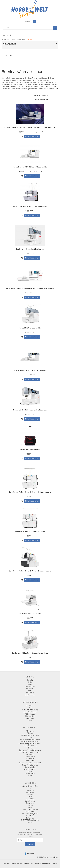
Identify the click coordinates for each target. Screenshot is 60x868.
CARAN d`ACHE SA (30, 746)
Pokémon (30, 805)
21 (42, 99)
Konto (30, 691)
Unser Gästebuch (30, 686)
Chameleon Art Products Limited (30, 750)
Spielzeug (30, 822)
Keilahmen (30, 818)
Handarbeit (30, 792)
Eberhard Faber (30, 756)
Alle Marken (30, 731)
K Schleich (30, 816)
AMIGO (30, 737)
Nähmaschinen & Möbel (30, 786)
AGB (30, 708)
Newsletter (30, 718)
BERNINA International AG (30, 742)
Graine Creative (30, 767)
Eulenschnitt (30, 759)
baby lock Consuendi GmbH (30, 739)
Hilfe (30, 682)
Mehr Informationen (32, 136)
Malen (30, 797)
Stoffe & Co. (30, 790)
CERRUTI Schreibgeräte (30, 809)
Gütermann (30, 771)
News (30, 720)
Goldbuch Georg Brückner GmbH (30, 763)
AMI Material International (30, 735)
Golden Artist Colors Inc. (30, 765)
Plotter (30, 788)
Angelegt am (42, 96)
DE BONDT (30, 754)
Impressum (30, 706)
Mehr (30, 776)
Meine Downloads (30, 695)
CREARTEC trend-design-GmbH (30, 752)
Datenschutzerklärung (30, 710)
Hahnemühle (30, 773)
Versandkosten (54, 857)
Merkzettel (30, 693)
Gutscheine (30, 803)
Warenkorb (30, 689)
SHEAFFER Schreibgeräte (30, 820)
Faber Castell (30, 761)
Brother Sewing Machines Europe (30, 744)
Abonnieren (30, 844)
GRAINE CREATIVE (30, 769)
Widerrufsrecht (30, 714)
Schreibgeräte (30, 801)
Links (30, 684)
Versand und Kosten (30, 712)
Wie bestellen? (30, 716)
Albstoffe (30, 733)
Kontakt (30, 680)
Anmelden (28, 22)
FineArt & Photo (30, 799)
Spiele (30, 807)
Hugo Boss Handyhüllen (30, 814)
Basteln (30, 795)
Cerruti (30, 748)
